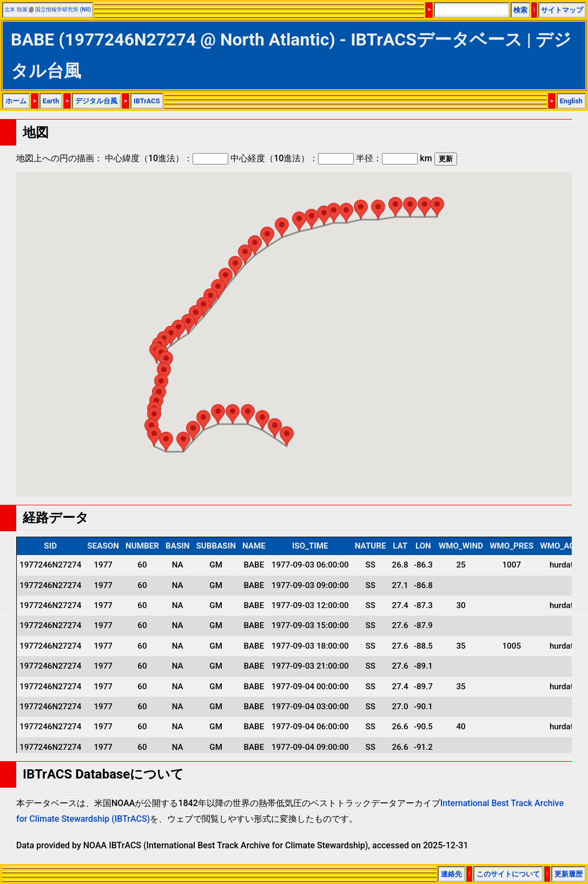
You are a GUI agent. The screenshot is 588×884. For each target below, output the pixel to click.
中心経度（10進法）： (292, 158)
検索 (520, 10)
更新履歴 (569, 874)
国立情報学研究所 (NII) (63, 9)
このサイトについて (508, 874)
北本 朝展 (16, 9)
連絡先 (451, 874)
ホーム (16, 101)
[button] (287, 436)
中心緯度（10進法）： (167, 158)
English (571, 101)
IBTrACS (147, 101)
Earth (51, 101)
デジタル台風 (96, 101)
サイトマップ (562, 10)
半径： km (394, 158)
